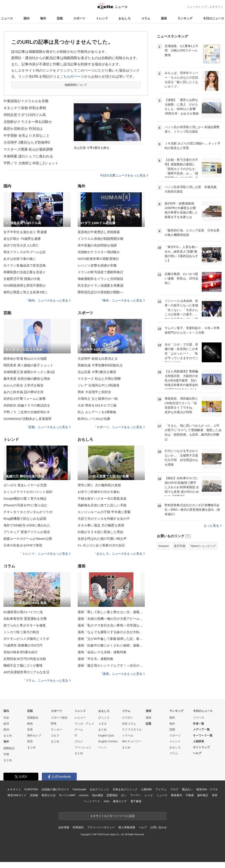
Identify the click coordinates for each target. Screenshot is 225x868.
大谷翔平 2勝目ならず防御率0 (27, 142)
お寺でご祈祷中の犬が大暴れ (99, 492)
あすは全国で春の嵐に (20, 259)
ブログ (174, 789)
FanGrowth (79, 789)
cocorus (84, 795)
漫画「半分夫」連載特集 (95, 659)
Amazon (164, 546)
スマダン (128, 718)
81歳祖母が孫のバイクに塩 (23, 612)
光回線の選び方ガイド (55, 789)
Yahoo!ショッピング (203, 546)
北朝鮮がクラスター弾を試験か (28, 122)
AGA (107, 801)
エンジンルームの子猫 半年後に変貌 (104, 512)
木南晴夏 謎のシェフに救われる (28, 156)
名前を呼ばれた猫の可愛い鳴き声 (102, 539)
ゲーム (79, 729)
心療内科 (146, 789)
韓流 (30, 741)
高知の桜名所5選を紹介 (21, 652)
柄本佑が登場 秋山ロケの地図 (25, 359)
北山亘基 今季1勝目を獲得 (97, 372)
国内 (27, 18)
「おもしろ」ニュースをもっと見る (119, 554)
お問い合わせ (159, 827)
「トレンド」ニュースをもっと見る (45, 554)
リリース (199, 718)
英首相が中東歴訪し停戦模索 (99, 232)
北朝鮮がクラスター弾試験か (99, 252)
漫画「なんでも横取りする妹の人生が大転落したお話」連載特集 (111, 632)
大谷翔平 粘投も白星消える (98, 359)
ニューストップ (197, 7)
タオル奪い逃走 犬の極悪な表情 (101, 525)
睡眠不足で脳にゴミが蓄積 (23, 665)
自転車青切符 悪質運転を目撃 (25, 619)
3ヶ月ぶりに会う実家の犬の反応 (101, 545)
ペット (102, 747)
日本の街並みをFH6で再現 (23, 545)
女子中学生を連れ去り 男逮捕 (25, 232)
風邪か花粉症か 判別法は (23, 129)
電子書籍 (136, 801)
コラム (146, 18)
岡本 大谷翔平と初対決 (94, 392)
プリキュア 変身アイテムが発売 (27, 532)
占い (124, 795)
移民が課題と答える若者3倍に (26, 292)
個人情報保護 (127, 827)
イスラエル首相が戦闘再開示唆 (100, 239)
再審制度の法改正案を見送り (25, 272)
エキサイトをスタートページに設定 (112, 816)
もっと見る (213, 526)
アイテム (161, 789)
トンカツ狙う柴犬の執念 (21, 632)
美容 (215, 795)
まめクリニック (99, 789)
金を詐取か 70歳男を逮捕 (22, 239)
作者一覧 (198, 724)
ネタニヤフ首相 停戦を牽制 (25, 108)
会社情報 (64, 827)
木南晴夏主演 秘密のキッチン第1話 (29, 372)
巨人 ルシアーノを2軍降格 (97, 412)
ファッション (83, 747)
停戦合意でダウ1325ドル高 (25, 115)
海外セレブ (34, 735)
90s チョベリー (132, 741)
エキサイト (216, 7)
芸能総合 (33, 718)
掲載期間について (76, 85)
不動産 (190, 795)
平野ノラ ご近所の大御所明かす (27, 412)
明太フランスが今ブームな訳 (25, 252)
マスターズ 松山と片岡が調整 (99, 379)
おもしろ (125, 18)
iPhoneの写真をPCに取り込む (26, 505)
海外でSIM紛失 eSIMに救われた (27, 525)
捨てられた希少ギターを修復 (25, 625)
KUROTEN (31, 789)
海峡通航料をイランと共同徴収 (100, 279)
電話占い (187, 789)
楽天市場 (180, 546)
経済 (6, 724)
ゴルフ (55, 735)
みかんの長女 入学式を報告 (23, 385)
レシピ (149, 795)
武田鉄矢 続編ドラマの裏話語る (27, 405)
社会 (6, 718)
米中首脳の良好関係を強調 (97, 245)
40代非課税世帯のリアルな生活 (27, 672)
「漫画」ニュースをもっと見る (122, 674)
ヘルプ (197, 753)
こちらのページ (72, 76)
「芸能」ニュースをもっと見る (48, 427)
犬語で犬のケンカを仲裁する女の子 (104, 519)
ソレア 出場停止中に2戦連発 (98, 385)
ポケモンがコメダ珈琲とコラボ (26, 639)
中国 (6, 754)
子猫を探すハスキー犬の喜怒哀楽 (102, 498)
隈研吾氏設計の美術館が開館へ (100, 292)
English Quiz (106, 735)
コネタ (102, 724)
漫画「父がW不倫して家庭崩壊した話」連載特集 (111, 639)
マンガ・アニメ (84, 724)
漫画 (164, 18)
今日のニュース (214, 18)
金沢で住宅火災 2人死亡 (21, 245)
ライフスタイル (132, 729)
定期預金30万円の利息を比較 (25, 659)
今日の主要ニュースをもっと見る (124, 175)
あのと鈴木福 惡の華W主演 (23, 392)
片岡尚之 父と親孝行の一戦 (98, 399)
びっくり (104, 718)
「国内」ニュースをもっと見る (48, 300)
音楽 (30, 729)
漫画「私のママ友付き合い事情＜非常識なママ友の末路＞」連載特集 (111, 625)
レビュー (80, 718)
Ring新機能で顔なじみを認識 (25, 519)
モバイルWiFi (67, 795)
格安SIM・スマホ (207, 789)
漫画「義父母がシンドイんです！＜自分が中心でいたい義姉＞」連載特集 (111, 665)
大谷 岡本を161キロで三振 (97, 405)
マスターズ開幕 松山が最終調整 (28, 149)
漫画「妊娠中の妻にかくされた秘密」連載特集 (111, 645)
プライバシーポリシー (101, 827)
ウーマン (136, 795)
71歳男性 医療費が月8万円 (23, 645)
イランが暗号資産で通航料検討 (100, 272)
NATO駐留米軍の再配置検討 (98, 259)
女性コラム (129, 724)
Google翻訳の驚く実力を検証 (25, 498)
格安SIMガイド (17, 795)
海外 (43, 18)
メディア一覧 (201, 729)
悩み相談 (98, 795)
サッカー (56, 729)
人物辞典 (198, 741)
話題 (148, 724)
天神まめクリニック (125, 789)
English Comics (108, 741)
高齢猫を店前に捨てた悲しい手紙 (102, 505)
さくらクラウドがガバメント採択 (28, 492)
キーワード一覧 (203, 735)
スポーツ (79, 18)
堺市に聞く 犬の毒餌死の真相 (99, 485)
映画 (30, 724)
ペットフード (92, 801)
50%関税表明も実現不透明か (25, 285)
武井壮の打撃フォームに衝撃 (25, 399)
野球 (54, 724)
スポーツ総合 (59, 718)
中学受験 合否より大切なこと (27, 136)
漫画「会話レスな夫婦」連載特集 (102, 652)
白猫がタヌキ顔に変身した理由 (100, 532)
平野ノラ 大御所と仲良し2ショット (31, 163)
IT (76, 735)
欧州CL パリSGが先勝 (94, 419)
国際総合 (9, 748)
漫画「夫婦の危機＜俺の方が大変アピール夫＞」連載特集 (111, 619)
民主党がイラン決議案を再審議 (100, 285)
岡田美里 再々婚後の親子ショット (28, 365)
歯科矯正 (203, 795)
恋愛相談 (112, 795)
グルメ (79, 741)
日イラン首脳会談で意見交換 (25, 265)
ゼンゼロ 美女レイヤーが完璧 (25, 485)
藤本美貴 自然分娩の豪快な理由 (27, 379)
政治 (6, 729)
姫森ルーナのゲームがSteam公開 (28, 539)
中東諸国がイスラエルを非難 (26, 101)
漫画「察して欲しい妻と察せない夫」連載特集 (111, 612)
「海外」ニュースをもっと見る (122, 300)
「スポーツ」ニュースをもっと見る (119, 427)
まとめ (8, 735)
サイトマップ (201, 747)
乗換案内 (176, 795)
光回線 (34, 795)
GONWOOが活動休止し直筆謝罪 (28, 419)
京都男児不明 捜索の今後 (22, 279)
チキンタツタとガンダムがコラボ (28, 512)
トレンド (102, 18)
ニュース (7, 18)
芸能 (60, 18)
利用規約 (78, 827)
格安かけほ (48, 795)
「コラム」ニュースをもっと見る (47, 680)
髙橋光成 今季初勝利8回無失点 (100, 365)
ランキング (185, 18)
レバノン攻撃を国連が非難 (97, 265)
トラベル (128, 735)
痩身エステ (120, 801)
